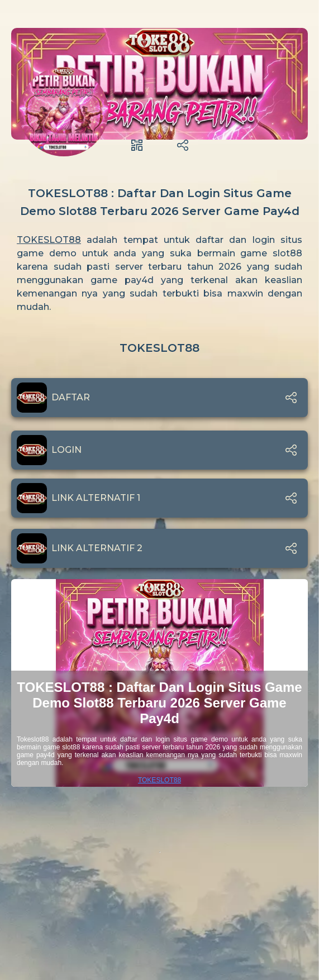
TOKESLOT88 (49, 240)
